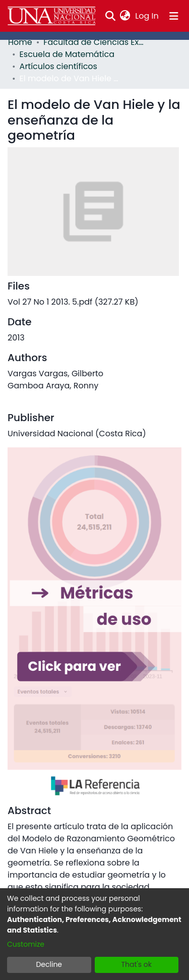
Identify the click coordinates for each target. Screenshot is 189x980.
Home (20, 42)
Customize (26, 944)
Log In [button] (147, 16)
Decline (49, 964)
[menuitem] (125, 16)
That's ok (136, 964)
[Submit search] (110, 16)
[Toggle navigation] (174, 16)
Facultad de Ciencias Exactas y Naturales (94, 42)
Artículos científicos (58, 66)
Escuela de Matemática (67, 54)
